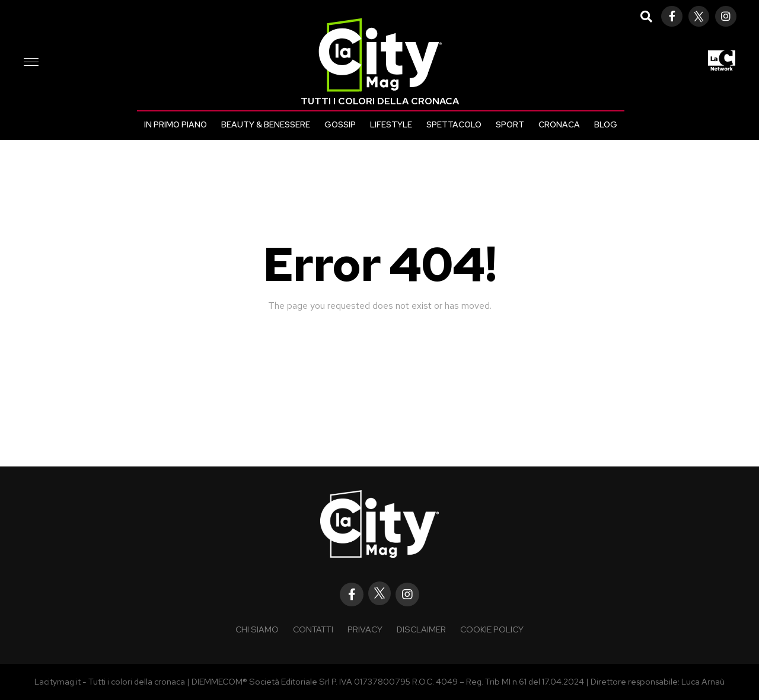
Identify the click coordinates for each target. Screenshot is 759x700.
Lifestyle (391, 124)
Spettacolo (454, 124)
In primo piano (176, 124)
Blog (606, 124)
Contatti (313, 629)
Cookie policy (492, 629)
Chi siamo (257, 629)
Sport (510, 124)
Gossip (340, 124)
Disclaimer (421, 629)
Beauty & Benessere (266, 124)
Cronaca (559, 124)
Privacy (365, 629)
